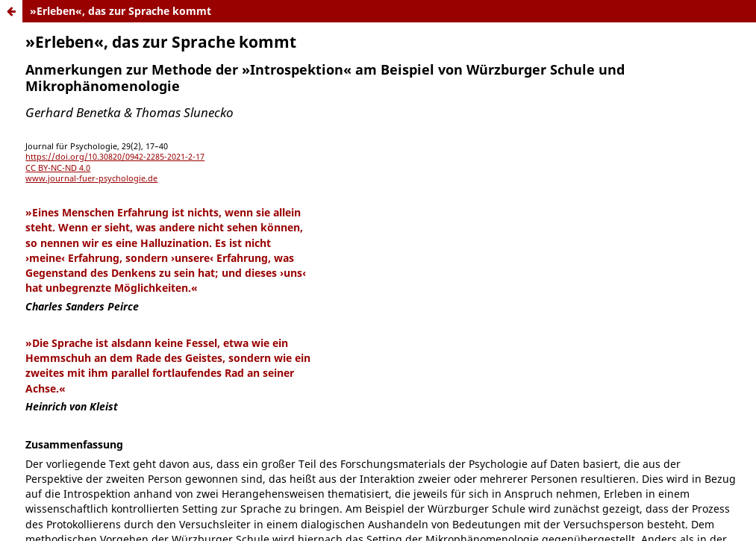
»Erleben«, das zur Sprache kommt (121, 11)
